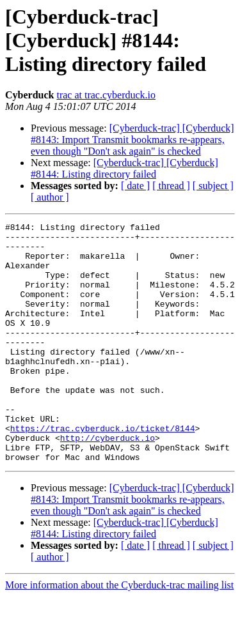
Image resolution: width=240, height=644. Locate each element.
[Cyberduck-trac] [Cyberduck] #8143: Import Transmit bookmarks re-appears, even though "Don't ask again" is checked (132, 140)
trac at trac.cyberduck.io (106, 95)
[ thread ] (171, 186)
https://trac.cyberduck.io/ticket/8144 (103, 470)
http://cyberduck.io (108, 482)
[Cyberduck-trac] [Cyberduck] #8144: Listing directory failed (124, 168)
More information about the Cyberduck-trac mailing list (119, 633)
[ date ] (135, 186)
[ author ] (50, 197)
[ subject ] (213, 186)
